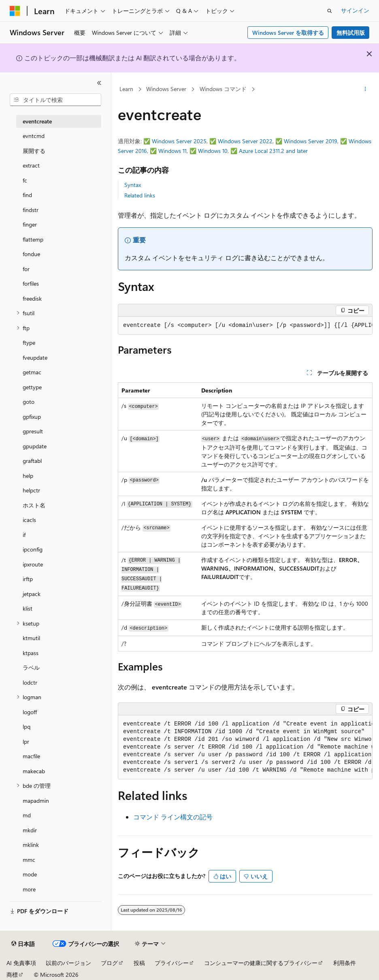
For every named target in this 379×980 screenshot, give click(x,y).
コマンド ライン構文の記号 (173, 817)
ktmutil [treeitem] (31, 638)
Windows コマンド (223, 89)
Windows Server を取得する (288, 33)
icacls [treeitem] (29, 520)
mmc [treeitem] (29, 860)
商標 (12, 975)
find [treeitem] (27, 195)
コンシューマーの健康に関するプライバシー (261, 963)
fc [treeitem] (25, 180)
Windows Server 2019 (311, 141)
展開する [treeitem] (34, 151)
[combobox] (55, 100)
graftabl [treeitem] (32, 461)
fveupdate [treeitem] (35, 357)
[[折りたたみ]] (99, 83)
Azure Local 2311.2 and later (273, 151)
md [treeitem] (27, 815)
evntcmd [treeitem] (34, 136)
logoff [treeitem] (30, 712)
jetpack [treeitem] (32, 594)
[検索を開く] (330, 11)
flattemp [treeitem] (33, 239)
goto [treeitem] (29, 402)
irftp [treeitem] (28, 579)
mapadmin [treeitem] (36, 801)
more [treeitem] (29, 889)
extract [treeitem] (31, 165)
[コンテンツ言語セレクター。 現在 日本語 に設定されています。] (23, 944)
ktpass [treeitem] (31, 653)
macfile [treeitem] (31, 756)
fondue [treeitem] (31, 254)
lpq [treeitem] (27, 727)
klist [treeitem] (28, 608)
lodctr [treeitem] (30, 682)
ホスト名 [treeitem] (34, 505)
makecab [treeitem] (34, 771)
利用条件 (345, 963)
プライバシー (172, 963)
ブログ (109, 963)
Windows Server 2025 (179, 141)
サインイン (355, 10)
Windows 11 (172, 151)
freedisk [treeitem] (32, 298)
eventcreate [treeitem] (37, 121)
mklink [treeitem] (31, 845)
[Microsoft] (15, 11)
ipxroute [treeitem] (33, 564)
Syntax (133, 185)
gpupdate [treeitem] (35, 446)
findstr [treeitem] (31, 210)
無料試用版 (351, 33)
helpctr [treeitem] (31, 490)
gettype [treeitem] (32, 387)
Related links (140, 195)
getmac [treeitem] (32, 372)
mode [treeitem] (30, 874)
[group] (245, 326)
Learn (126, 89)
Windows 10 (213, 151)
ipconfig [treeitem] (33, 549)
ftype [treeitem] (29, 343)
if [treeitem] (24, 535)
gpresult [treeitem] (33, 431)
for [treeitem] (26, 269)
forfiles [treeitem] (31, 283)
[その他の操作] (365, 89)
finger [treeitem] (30, 224)
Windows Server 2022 (245, 141)
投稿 (139, 963)
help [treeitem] (28, 476)
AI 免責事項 (21, 963)
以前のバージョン (68, 963)
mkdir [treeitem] (30, 830)
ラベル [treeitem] (31, 667)
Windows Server (166, 89)
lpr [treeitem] (26, 741)
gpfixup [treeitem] (32, 417)
